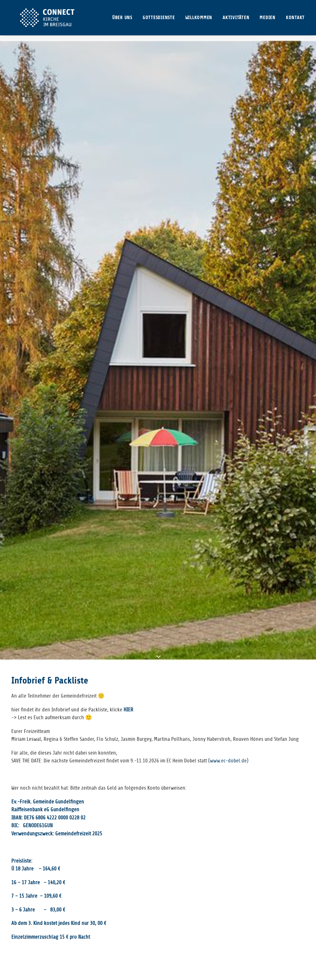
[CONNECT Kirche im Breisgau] (45, 20)
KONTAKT (295, 20)
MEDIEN (268, 20)
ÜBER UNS (122, 20)
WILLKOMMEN (199, 20)
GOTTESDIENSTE (159, 20)
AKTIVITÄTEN (236, 20)
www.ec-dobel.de (228, 475)
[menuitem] (124, 20)
